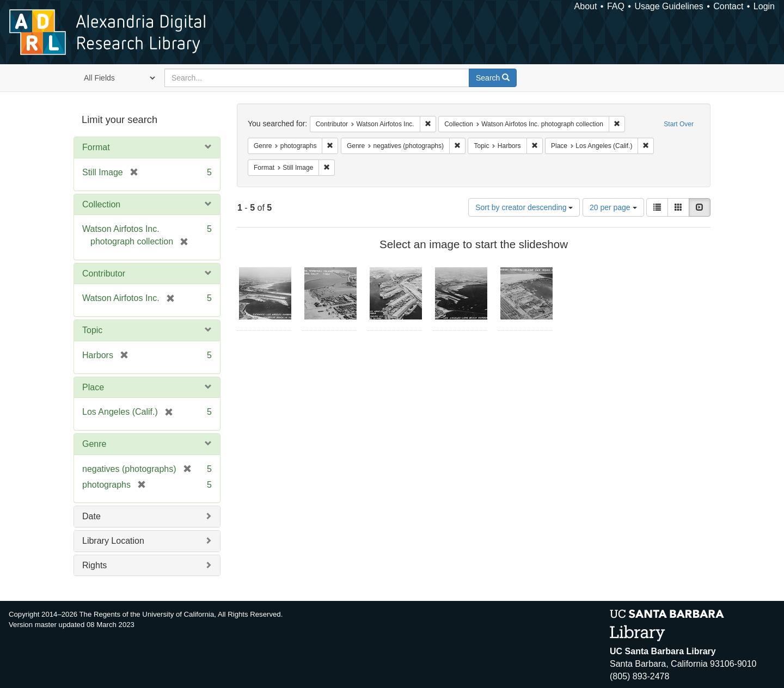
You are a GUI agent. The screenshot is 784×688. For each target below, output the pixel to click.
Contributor (104, 274)
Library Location (113, 541)
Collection (101, 204)
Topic (92, 330)
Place (93, 387)
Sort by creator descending (524, 207)
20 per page (613, 207)
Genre (94, 444)
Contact (728, 6)
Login (764, 6)
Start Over (679, 124)
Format (96, 147)
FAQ (616, 6)
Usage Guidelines (669, 6)
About (586, 6)
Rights (94, 565)
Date (91, 516)
